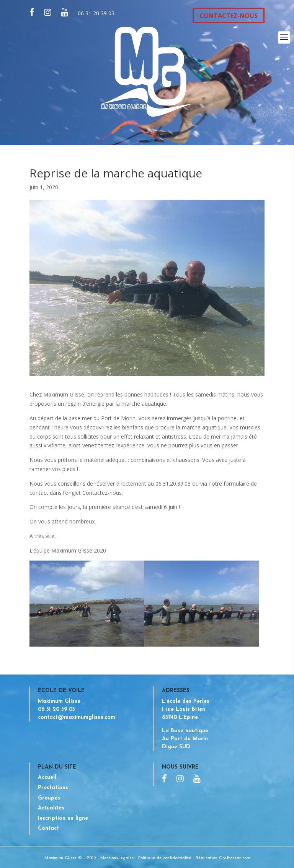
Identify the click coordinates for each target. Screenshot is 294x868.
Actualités (51, 808)
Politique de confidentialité (165, 858)
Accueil (47, 778)
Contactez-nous (102, 493)
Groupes (49, 798)
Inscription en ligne (63, 818)
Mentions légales (117, 858)
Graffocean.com (234, 858)
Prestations (53, 788)
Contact (48, 828)
